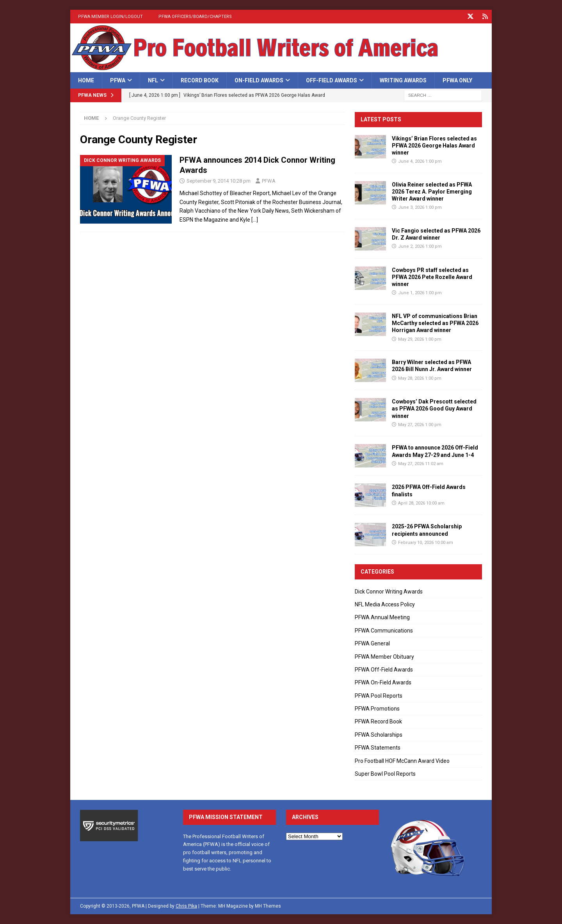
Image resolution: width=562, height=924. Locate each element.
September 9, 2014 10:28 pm (219, 181)
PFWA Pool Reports (379, 696)
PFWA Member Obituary (384, 657)
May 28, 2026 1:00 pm (420, 378)
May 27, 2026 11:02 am (421, 464)
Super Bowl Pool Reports (385, 774)
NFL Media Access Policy (385, 604)
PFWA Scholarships (379, 735)
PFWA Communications (384, 631)
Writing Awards (403, 80)
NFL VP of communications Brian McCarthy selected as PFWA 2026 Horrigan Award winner (435, 323)
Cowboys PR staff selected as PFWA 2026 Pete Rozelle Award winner (432, 277)
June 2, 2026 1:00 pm (420, 246)
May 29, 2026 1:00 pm (420, 339)
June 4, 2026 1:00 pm (420, 161)
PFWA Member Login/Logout (110, 17)
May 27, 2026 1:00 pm (420, 425)
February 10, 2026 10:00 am (426, 543)
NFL (153, 80)
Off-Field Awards (332, 80)
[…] (255, 220)
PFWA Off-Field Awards (384, 670)
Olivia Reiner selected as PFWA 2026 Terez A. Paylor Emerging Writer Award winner (432, 192)
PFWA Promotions (377, 709)
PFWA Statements (378, 748)
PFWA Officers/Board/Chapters (195, 17)
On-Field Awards (259, 80)
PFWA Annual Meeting (382, 617)
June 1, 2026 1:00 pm (420, 293)
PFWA (118, 80)
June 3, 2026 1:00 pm (420, 207)
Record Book (200, 80)
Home (86, 80)
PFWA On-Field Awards (383, 682)
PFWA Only (457, 80)
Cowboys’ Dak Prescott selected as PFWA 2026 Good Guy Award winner (434, 409)
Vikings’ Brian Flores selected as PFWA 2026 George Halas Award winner (434, 146)
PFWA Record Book (378, 721)
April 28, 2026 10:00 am (421, 503)
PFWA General (372, 643)
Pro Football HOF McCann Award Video (402, 761)
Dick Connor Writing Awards (389, 592)
